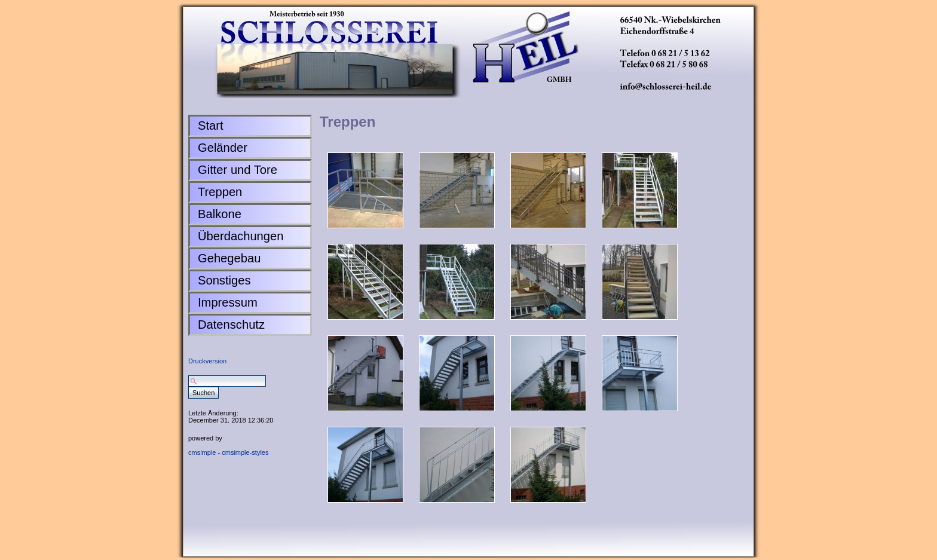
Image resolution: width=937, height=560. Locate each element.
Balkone (220, 214)
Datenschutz (231, 325)
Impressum (228, 302)
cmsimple (202, 452)
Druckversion (207, 361)
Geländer (223, 148)
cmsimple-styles (245, 452)
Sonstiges (224, 280)
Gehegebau (229, 258)
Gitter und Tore (238, 170)
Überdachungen (241, 236)
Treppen (220, 192)
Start (211, 126)
